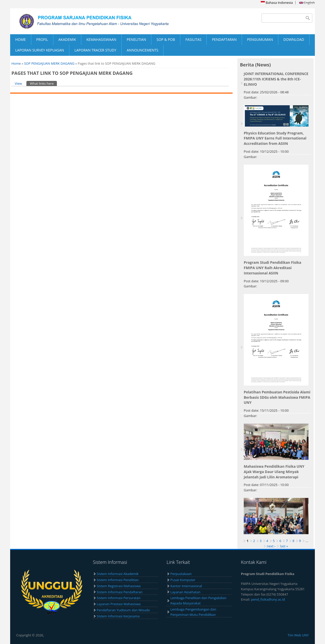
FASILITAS (193, 39)
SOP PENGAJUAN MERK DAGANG (49, 63)
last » (284, 546)
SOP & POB (166, 39)
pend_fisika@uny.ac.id (268, 599)
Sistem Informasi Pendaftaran (120, 592)
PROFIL (42, 39)
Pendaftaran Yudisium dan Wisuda (123, 610)
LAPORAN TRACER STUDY (95, 50)
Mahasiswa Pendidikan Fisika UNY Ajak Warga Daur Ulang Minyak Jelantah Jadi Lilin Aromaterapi (274, 472)
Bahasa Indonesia (277, 3)
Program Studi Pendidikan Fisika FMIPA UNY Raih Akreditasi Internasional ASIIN (273, 268)
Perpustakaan (181, 574)
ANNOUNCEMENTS (142, 50)
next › (271, 546)
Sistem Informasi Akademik (118, 574)
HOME (21, 39)
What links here (43, 83)
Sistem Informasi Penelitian (118, 580)
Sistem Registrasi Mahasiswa (119, 586)
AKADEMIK (67, 39)
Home (16, 63)
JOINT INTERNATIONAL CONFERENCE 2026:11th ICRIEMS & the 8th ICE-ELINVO (276, 79)
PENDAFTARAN (224, 39)
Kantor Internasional (186, 586)
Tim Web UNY (298, 635)
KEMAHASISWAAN (101, 39)
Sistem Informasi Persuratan (119, 598)
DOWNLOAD (294, 39)
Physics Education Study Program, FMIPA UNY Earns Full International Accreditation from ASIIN (275, 138)
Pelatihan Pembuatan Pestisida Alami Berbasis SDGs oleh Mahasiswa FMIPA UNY (277, 397)
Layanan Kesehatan (185, 592)
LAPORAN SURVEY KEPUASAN (40, 50)
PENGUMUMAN (260, 39)
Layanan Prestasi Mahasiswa (119, 604)
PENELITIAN (136, 39)
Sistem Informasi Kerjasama (118, 616)
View (18, 83)
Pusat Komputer (183, 580)
